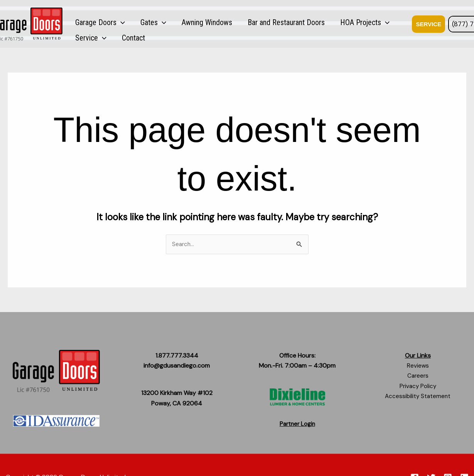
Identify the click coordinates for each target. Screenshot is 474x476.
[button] (116, 23)
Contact (398, 23)
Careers (418, 376)
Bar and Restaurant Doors (251, 23)
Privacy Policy (418, 386)
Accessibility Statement (418, 397)
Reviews (418, 366)
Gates (138, 23)
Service (365, 23)
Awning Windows (182, 23)
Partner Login (297, 424)
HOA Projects (320, 23)
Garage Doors (95, 23)
